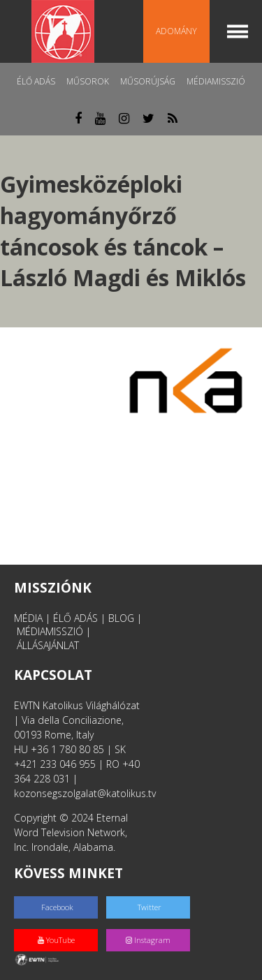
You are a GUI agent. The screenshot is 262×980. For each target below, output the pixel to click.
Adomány (176, 31)
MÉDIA (28, 618)
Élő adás (36, 81)
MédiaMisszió (216, 81)
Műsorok (88, 81)
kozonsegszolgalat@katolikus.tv (85, 793)
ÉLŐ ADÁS (75, 618)
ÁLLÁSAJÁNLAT (48, 645)
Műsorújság (148, 81)
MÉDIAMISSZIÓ (50, 631)
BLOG (121, 618)
